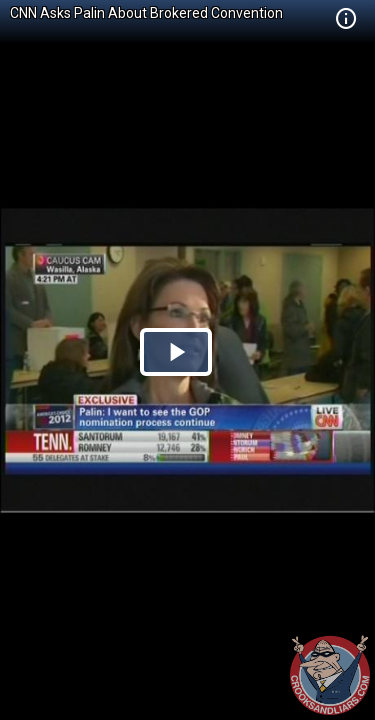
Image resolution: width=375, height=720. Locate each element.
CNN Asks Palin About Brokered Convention (146, 13)
